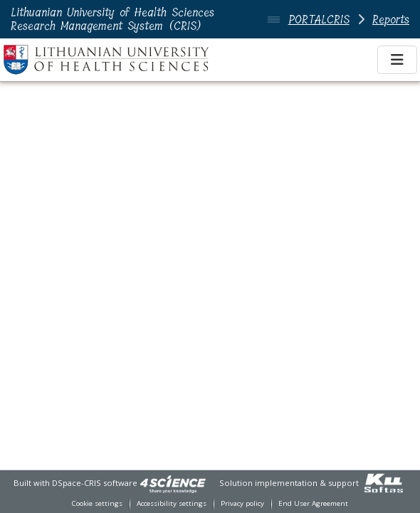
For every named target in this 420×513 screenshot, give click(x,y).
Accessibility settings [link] (172, 503)
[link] (173, 483)
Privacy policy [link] (242, 503)
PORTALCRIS (319, 20)
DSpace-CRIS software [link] (95, 483)
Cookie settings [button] (97, 503)
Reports (391, 20)
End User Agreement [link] (313, 503)
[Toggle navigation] (397, 60)
